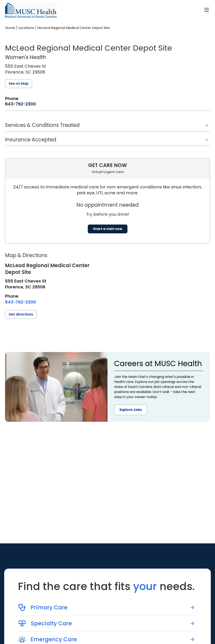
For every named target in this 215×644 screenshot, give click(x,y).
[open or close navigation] (207, 10)
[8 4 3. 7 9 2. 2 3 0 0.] (20, 104)
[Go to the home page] (31, 10)
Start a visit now (108, 229)
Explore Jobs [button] (131, 410)
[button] (107, 127)
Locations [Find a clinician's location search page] (26, 28)
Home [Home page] (10, 28)
